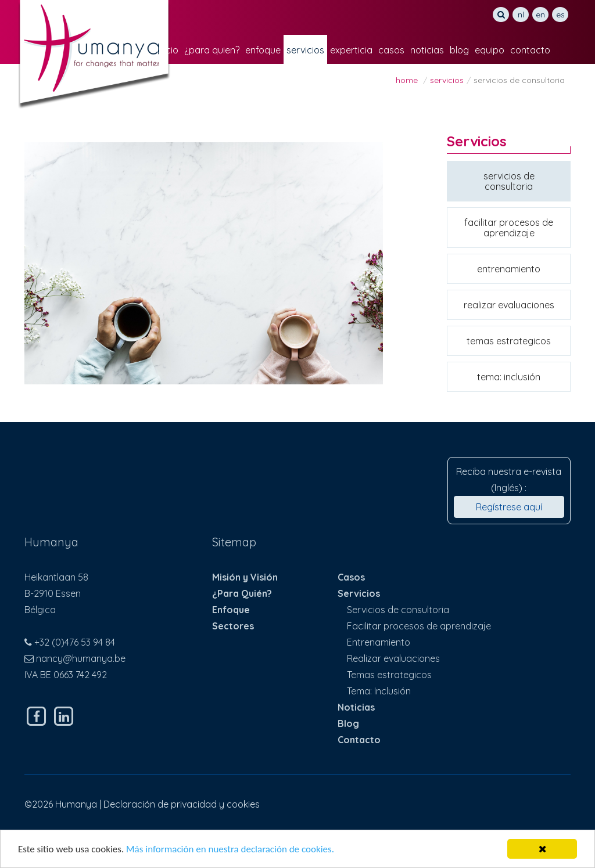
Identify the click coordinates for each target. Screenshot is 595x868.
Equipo (490, 50)
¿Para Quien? (212, 50)
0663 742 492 (80, 675)
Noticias (427, 50)
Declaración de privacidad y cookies (182, 804)
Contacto (530, 50)
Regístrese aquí (509, 507)
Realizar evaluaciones (509, 305)
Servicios (305, 50)
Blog (459, 50)
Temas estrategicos (509, 341)
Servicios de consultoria (509, 181)
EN (540, 15)
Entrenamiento (509, 269)
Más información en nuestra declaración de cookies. (230, 850)
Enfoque (263, 50)
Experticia (351, 50)
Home (407, 80)
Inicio (168, 50)
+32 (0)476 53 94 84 (75, 642)
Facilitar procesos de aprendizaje (509, 228)
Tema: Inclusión (509, 377)
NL (521, 15)
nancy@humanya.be (81, 658)
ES (560, 15)
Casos (391, 50)
